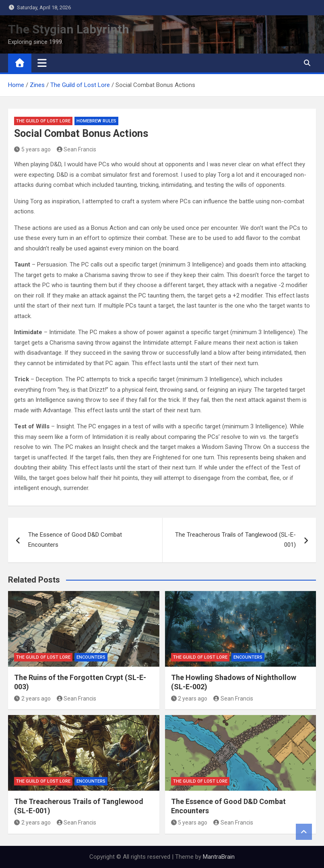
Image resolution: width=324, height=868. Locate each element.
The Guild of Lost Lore (43, 121)
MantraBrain (219, 857)
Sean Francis (77, 149)
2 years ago (32, 699)
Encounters (91, 657)
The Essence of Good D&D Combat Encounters (75, 540)
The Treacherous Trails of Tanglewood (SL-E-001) (235, 540)
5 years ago (32, 149)
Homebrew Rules (96, 121)
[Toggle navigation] (42, 63)
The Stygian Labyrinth (69, 29)
